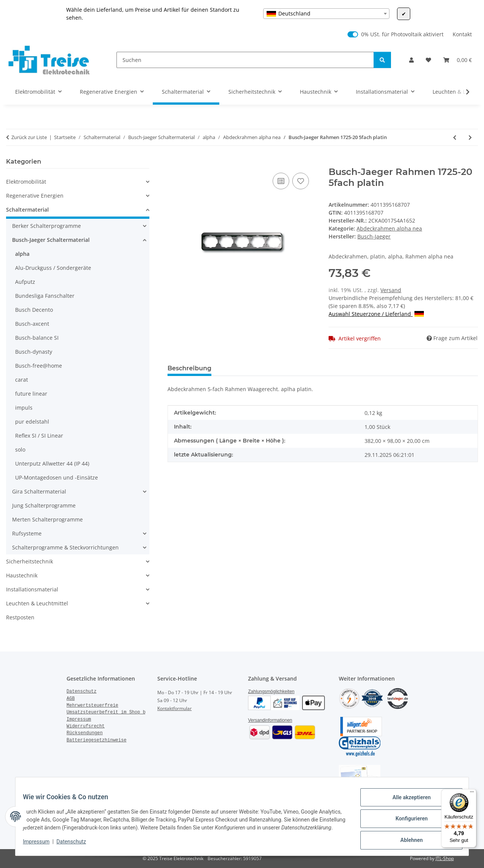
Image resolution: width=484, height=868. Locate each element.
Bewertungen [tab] (245, 368)
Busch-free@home (39, 366)
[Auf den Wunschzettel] (301, 181)
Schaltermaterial (27, 210)
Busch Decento (34, 310)
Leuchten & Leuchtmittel (37, 603)
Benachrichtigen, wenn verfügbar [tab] (332, 368)
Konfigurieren (407, 818)
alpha (22, 254)
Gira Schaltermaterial (39, 491)
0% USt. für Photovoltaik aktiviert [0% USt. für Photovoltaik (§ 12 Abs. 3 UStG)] (402, 34)
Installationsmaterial (32, 589)
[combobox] (326, 14)
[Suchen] (245, 60)
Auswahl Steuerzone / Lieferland (376, 314)
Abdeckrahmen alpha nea (389, 228)
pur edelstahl (32, 422)
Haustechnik (22, 575)
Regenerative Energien (35, 196)
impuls (24, 408)
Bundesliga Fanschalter (45, 296)
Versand (391, 290)
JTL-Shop (445, 858)
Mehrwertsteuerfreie (92, 706)
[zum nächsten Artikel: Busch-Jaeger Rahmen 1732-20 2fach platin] (470, 137)
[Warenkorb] (458, 60)
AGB (71, 699)
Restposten (20, 617)
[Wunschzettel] (428, 60)
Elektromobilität (26, 182)
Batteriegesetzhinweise (96, 740)
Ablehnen (407, 838)
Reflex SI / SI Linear (39, 436)
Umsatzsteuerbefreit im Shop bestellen (117, 712)
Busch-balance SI (37, 338)
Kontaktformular (175, 708)
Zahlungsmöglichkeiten (271, 692)
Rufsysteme (27, 533)
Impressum (41, 845)
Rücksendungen (85, 733)
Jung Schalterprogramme (44, 505)
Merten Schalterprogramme (47, 519)
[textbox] (326, 14)
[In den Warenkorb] (174, 162)
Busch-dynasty (34, 352)
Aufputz (25, 282)
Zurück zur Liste (29, 137)
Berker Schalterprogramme (47, 226)
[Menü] (472, 794)
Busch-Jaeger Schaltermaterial (51, 240)
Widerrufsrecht (86, 726)
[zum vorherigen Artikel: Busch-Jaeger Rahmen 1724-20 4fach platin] (455, 137)
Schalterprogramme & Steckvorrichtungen (65, 547)
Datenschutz (76, 845)
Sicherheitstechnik (29, 561)
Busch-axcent (32, 324)
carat (22, 380)
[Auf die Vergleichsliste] (281, 181)
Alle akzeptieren (407, 799)
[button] (411, 60)
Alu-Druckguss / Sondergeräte (53, 268)
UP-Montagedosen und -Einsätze (57, 477)
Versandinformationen (270, 720)
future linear (31, 394)
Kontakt (462, 34)
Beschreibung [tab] (189, 368)
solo (20, 449)
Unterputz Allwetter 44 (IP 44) (52, 463)
